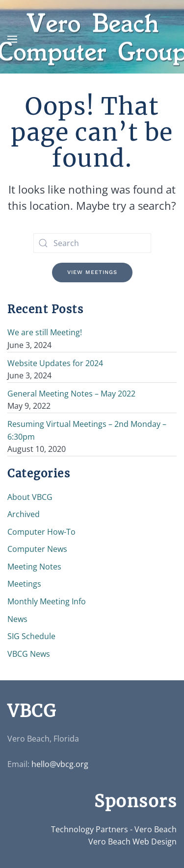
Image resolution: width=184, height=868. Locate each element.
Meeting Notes (34, 567)
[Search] (92, 243)
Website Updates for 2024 (55, 363)
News (17, 619)
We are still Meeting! (45, 332)
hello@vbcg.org (60, 764)
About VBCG (30, 497)
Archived (24, 514)
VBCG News (29, 654)
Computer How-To (41, 532)
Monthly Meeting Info (47, 601)
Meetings (24, 584)
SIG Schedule (31, 636)
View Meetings (92, 272)
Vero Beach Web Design (132, 842)
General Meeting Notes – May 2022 (71, 394)
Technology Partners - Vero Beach (114, 829)
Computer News (37, 549)
